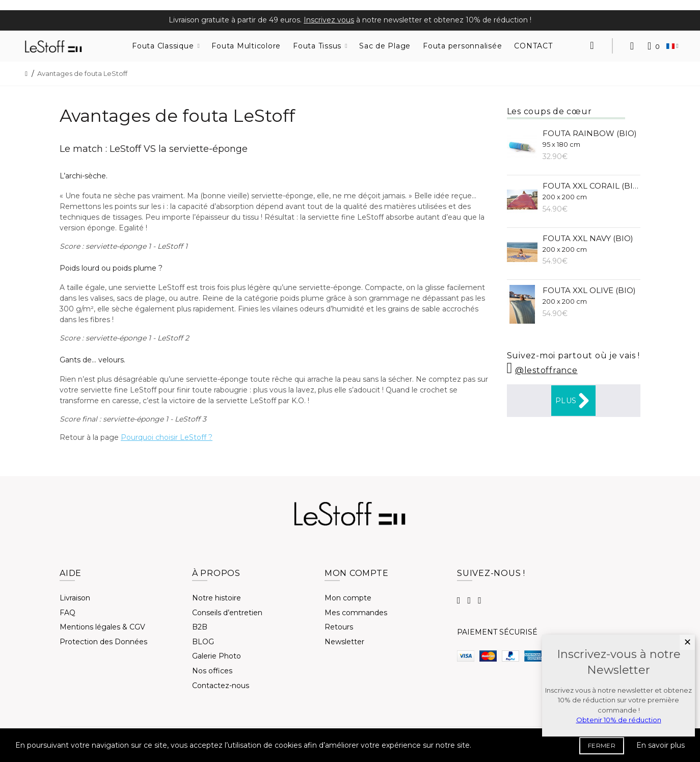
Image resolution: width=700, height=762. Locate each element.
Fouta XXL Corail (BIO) (592, 191)
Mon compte (348, 598)
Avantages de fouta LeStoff (82, 73)
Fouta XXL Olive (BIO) (589, 295)
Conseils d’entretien (227, 613)
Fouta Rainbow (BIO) (590, 138)
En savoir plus (661, 745)
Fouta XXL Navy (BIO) (588, 243)
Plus (573, 401)
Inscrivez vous (329, 20)
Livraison (75, 598)
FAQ (68, 613)
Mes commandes (356, 613)
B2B (200, 627)
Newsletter (344, 642)
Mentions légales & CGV (102, 627)
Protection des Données (103, 642)
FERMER (602, 745)
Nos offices (212, 671)
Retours (339, 627)
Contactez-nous (221, 686)
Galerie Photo (217, 656)
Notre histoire (217, 598)
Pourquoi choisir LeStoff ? (167, 437)
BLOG (203, 642)
